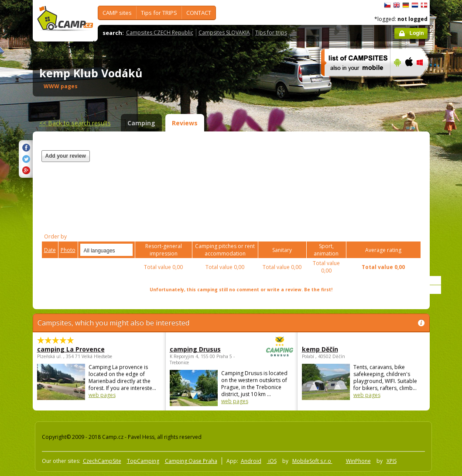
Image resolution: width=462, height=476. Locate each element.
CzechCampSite (102, 461)
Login (417, 33)
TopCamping (143, 461)
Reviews (185, 123)
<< (75, 123)
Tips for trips (271, 33)
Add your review (66, 156)
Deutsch (406, 5)
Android (251, 461)
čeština (387, 5)
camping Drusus (207, 349)
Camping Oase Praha (191, 461)
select (127, 250)
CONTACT (199, 13)
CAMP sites (117, 13)
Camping (141, 123)
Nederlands (415, 5)
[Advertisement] (313, 175)
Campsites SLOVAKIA (224, 33)
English (397, 5)
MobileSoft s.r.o (312, 461)
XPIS (392, 461)
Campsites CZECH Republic (160, 33)
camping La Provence (71, 349)
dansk (424, 5)
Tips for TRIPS (159, 13)
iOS (272, 461)
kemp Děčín (320, 349)
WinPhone (358, 461)
